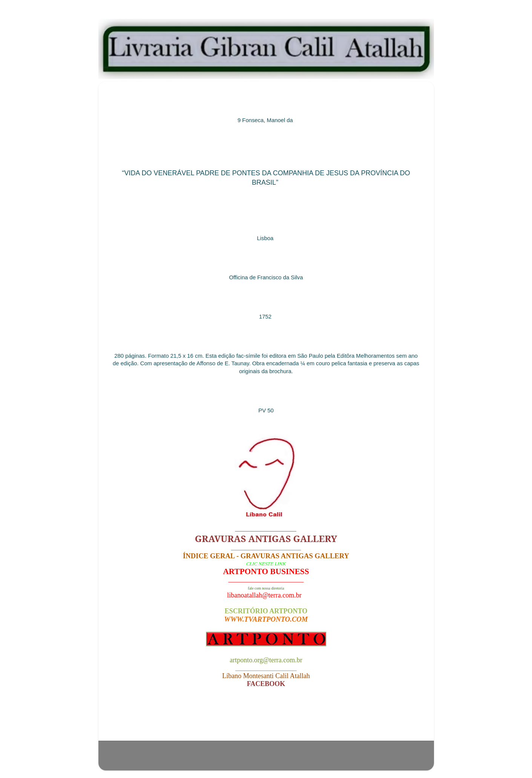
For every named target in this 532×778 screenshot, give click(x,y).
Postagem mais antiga (386, 721)
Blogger (311, 759)
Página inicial (268, 721)
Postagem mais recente (149, 721)
